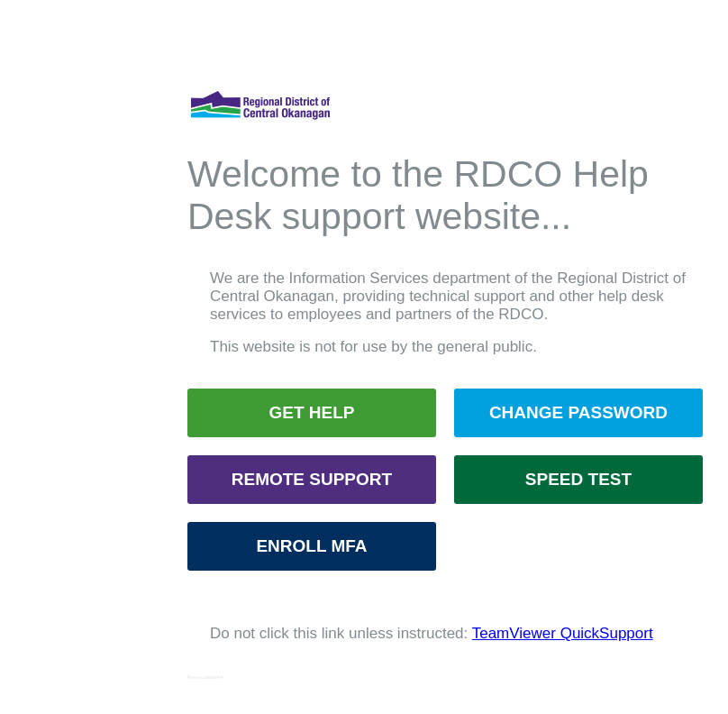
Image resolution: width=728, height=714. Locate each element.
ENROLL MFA (311, 546)
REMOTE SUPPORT (312, 479)
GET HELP (311, 412)
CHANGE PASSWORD (578, 412)
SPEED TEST (578, 479)
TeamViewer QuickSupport (563, 633)
